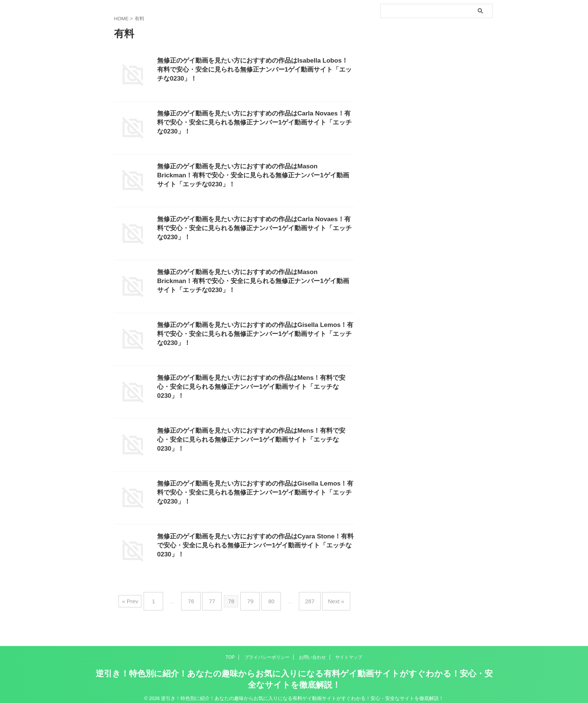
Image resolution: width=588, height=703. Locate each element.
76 (199, 598)
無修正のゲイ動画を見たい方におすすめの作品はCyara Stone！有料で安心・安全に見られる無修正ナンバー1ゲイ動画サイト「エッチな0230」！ (253, 546)
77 (216, 598)
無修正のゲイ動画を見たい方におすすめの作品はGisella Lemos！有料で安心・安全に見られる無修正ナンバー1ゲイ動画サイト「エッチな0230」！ (256, 335)
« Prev (143, 598)
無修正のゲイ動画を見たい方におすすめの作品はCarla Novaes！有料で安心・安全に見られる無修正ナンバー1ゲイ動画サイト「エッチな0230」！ (254, 124)
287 (302, 598)
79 (250, 598)
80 (268, 598)
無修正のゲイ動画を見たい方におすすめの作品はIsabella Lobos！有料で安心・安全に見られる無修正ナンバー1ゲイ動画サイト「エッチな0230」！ (253, 71)
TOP (230, 651)
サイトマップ (349, 651)
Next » (325, 598)
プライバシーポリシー (267, 651)
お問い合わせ (312, 651)
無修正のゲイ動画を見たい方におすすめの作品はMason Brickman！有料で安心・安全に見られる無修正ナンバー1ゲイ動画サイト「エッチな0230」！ (253, 176)
